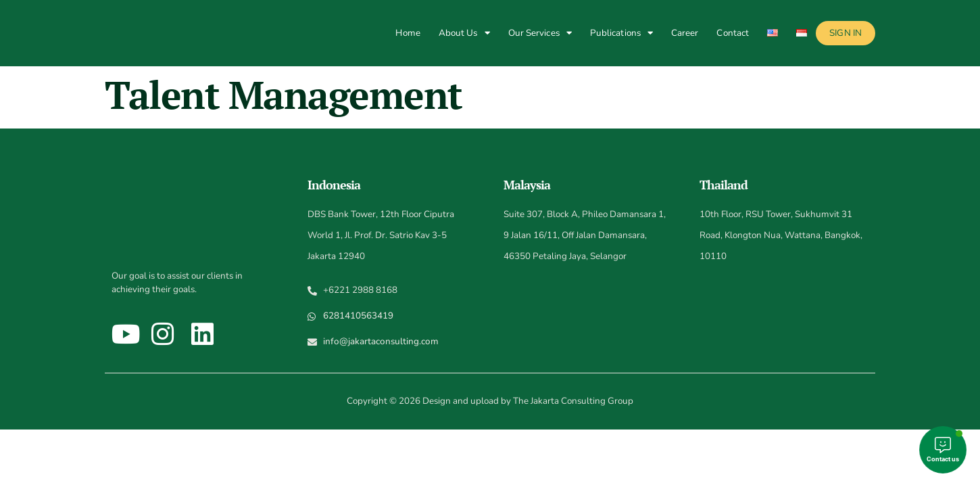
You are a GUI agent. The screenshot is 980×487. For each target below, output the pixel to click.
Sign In (846, 33)
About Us (464, 33)
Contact (733, 33)
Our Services (540, 33)
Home (408, 33)
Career (685, 33)
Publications (621, 33)
